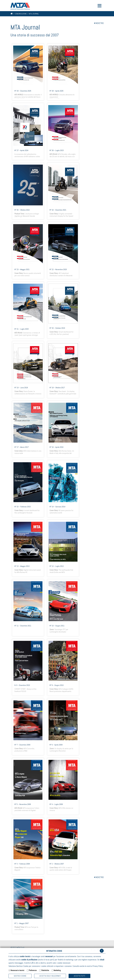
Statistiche (45, 970)
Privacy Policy (98, 966)
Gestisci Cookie (20, 976)
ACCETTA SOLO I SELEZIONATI (50, 976)
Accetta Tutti (79, 976)
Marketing (57, 970)
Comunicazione (21, 14)
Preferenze (33, 970)
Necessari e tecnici (17, 970)
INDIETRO (99, 23)
